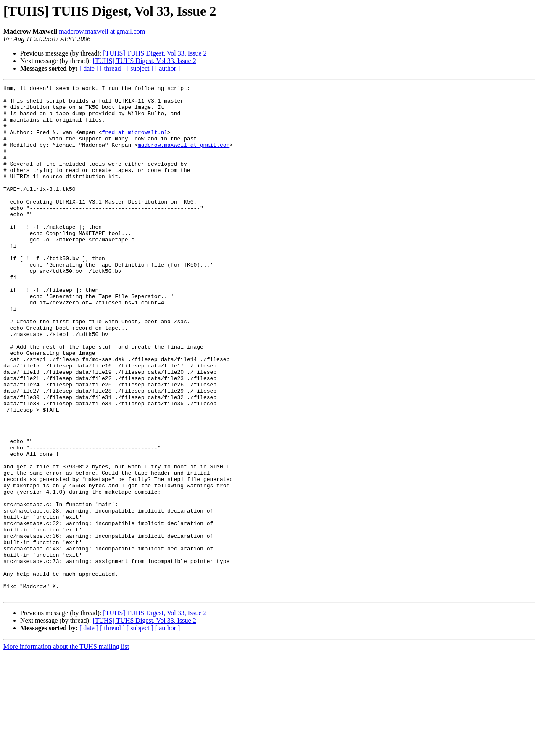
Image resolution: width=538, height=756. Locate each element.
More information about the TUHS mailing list (66, 749)
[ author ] (168, 68)
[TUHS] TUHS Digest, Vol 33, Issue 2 (155, 53)
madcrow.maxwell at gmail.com (102, 31)
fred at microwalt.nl (134, 142)
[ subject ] (140, 68)
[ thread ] (112, 68)
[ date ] (89, 68)
